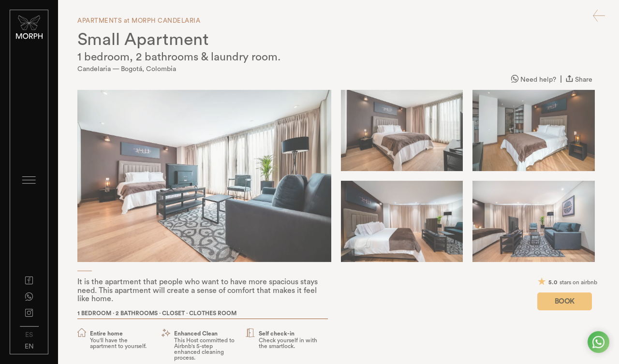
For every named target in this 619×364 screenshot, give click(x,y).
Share (579, 81)
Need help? (534, 81)
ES (29, 335)
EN (29, 347)
